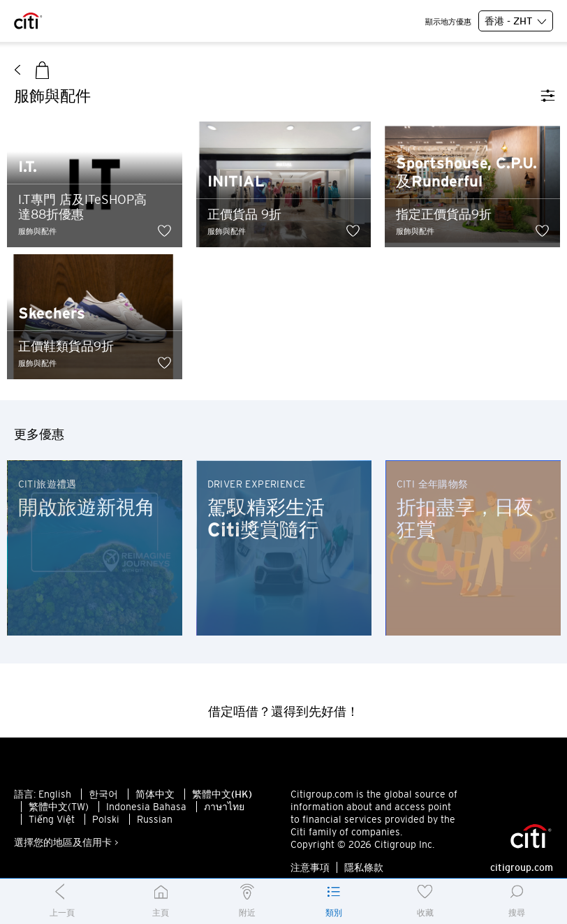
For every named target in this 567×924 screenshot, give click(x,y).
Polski (106, 819)
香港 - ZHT (516, 22)
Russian (155, 819)
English (55, 794)
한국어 (103, 794)
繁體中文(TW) (59, 807)
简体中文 (155, 794)
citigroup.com (522, 867)
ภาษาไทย (224, 807)
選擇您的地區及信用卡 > (66, 842)
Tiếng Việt (52, 819)
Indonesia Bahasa (146, 807)
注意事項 (310, 867)
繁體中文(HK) (222, 794)
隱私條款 (364, 867)
